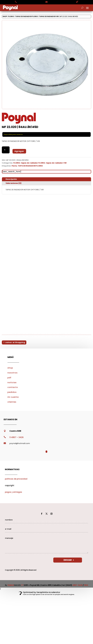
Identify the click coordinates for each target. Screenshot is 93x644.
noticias (12, 383)
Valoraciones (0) (14, 183)
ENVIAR (68, 560)
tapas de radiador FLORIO (27, 16)
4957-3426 (77, 585)
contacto (13, 387)
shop (10, 368)
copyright (10, 485)
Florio (14, 166)
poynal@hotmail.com (20, 443)
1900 (86, 585)
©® (22, 585)
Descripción (11, 179)
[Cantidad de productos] (6, 150)
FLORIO (11, 16)
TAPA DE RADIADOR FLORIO (30, 166)
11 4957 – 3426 (16, 437)
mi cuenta (13, 397)
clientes (12, 402)
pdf (9, 378)
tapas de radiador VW (49, 16)
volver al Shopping (15, 342)
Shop (5, 16)
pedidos (12, 392)
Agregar (19, 151)
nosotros (12, 373)
